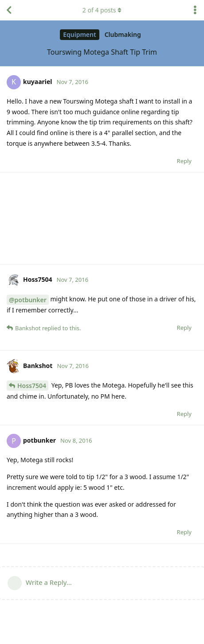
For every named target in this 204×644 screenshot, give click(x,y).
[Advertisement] (102, 218)
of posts (102, 10)
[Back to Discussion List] (9, 10)
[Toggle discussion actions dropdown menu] (195, 10)
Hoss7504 (32, 386)
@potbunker (28, 300)
